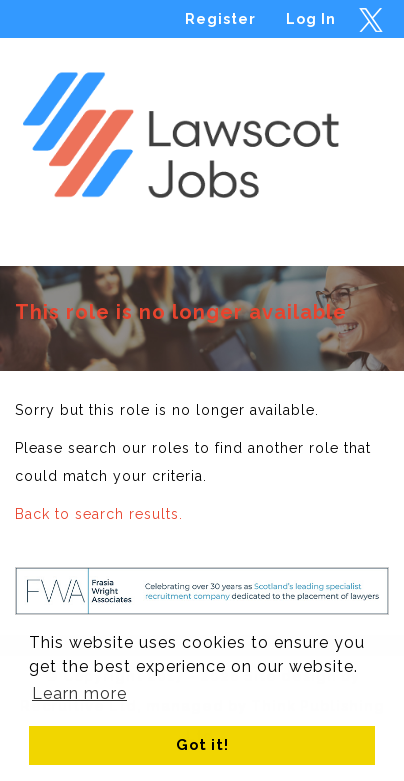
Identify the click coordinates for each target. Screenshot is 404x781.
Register (220, 19)
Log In (311, 19)
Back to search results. (99, 514)
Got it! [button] (202, 744)
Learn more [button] (79, 693)
